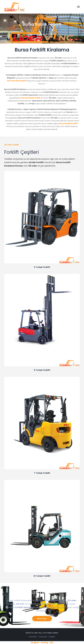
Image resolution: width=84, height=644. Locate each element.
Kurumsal (43, 637)
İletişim (52, 637)
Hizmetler (33, 637)
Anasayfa (33, 34)
